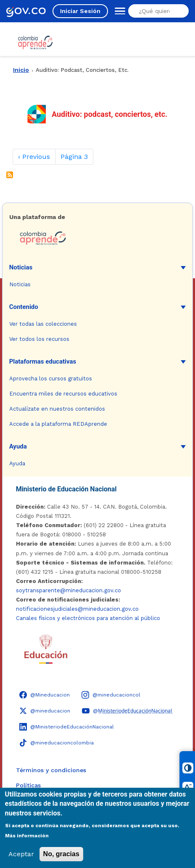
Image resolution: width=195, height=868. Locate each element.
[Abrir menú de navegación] (118, 11)
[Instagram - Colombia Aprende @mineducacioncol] (111, 695)
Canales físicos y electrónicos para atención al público (88, 618)
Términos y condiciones (51, 770)
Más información (27, 836)
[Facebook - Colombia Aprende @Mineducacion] (45, 695)
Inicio (21, 70)
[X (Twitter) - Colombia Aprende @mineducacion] (45, 711)
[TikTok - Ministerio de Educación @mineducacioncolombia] (57, 743)
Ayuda (18, 446)
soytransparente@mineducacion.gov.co (69, 590)
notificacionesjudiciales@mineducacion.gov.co (77, 609)
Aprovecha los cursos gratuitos (51, 379)
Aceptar (21, 854)
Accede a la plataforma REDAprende (58, 424)
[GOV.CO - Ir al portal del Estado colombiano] (26, 11)
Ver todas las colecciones (43, 324)
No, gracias (61, 854)
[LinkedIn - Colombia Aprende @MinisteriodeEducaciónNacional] (67, 727)
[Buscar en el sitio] (157, 11)
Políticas (28, 785)
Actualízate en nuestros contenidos (57, 409)
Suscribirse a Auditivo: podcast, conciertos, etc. (10, 175)
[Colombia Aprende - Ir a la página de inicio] (98, 238)
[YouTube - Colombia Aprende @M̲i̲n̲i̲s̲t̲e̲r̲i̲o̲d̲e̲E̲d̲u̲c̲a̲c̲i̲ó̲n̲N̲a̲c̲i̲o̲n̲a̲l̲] (127, 711)
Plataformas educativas (43, 361)
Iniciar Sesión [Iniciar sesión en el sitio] (80, 11)
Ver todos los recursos (39, 339)
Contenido (24, 307)
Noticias (21, 267)
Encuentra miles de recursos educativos (63, 394)
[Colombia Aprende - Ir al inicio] (35, 42)
